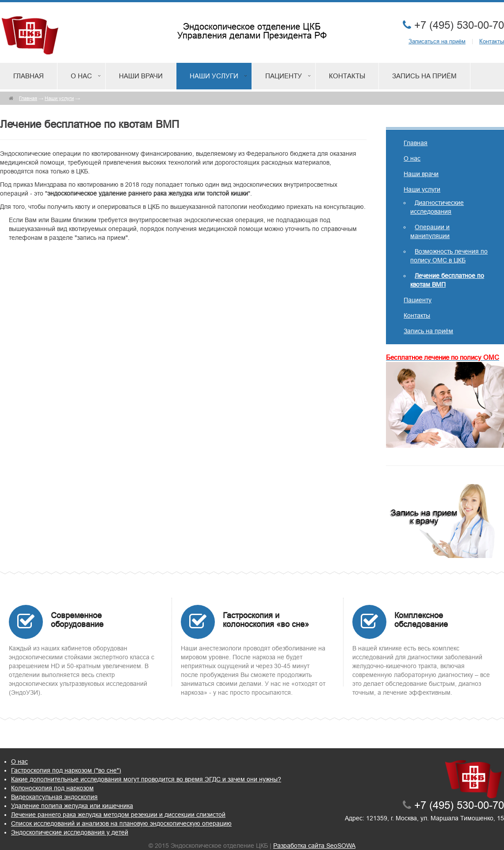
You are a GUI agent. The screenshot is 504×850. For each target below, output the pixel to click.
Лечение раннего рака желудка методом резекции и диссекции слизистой (118, 815)
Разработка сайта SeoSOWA (314, 846)
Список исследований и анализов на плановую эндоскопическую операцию (121, 823)
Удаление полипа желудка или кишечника (72, 806)
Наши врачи (141, 76)
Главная (29, 76)
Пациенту (284, 76)
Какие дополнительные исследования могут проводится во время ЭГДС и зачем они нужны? (146, 779)
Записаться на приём (437, 41)
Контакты (492, 41)
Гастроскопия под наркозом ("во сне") (66, 770)
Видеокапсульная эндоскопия (54, 797)
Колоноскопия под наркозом (52, 788)
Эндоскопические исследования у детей (70, 832)
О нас (81, 76)
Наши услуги (214, 76)
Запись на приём (424, 76)
